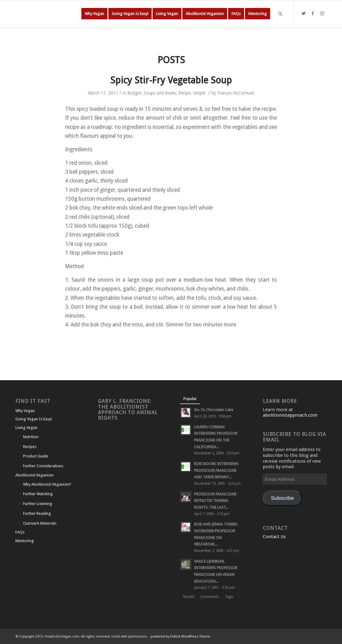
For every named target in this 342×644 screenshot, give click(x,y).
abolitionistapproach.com (290, 415)
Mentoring (25, 541)
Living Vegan (26, 428)
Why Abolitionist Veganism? (47, 484)
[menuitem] (94, 14)
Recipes (30, 447)
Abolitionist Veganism (34, 475)
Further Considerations (43, 466)
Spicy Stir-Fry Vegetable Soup (171, 80)
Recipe (185, 93)
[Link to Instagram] (322, 13)
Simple (199, 93)
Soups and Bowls (160, 93)
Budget (134, 93)
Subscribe (283, 498)
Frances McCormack (236, 93)
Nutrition (31, 437)
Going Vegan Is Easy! (34, 419)
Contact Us (274, 537)
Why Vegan (25, 411)
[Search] (280, 14)
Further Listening (38, 504)
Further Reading (37, 513)
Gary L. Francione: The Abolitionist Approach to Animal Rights (128, 409)
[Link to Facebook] (313, 13)
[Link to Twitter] (304, 13)
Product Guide (36, 456)
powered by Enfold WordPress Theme (180, 636)
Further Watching (38, 494)
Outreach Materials (40, 523)
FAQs (20, 532)
